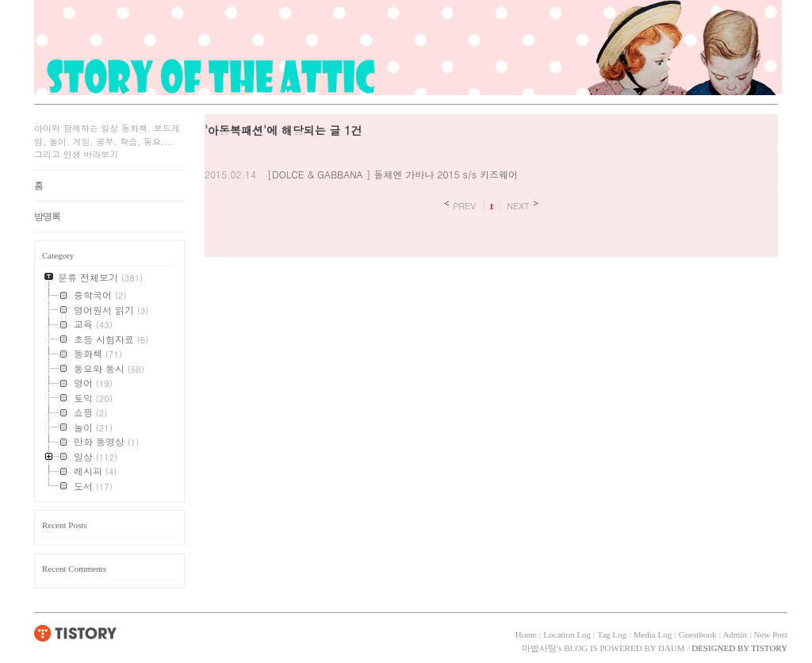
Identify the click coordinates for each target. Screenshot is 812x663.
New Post (771, 634)
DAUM (672, 648)
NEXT (518, 205)
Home (526, 634)
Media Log (653, 634)
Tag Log (612, 634)
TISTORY (76, 633)
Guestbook (698, 634)
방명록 (47, 217)
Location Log (567, 634)
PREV (464, 205)
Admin (735, 634)
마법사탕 (539, 648)
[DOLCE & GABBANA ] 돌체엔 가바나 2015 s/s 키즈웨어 (393, 174)
